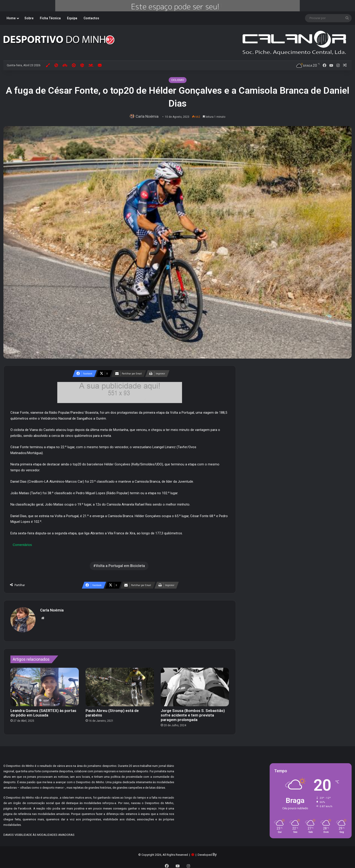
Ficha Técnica (50, 18)
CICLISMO (178, 80)
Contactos (91, 18)
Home (11, 18)
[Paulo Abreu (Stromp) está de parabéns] (120, 685)
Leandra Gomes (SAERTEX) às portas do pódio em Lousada (43, 711)
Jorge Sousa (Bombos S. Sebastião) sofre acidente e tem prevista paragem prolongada (193, 713)
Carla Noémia (148, 116)
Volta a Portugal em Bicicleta (120, 566)
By (215, 852)
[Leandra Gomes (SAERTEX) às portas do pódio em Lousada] (45, 685)
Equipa (72, 18)
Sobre (29, 18)
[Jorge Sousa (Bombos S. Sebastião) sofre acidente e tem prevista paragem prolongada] (195, 685)
